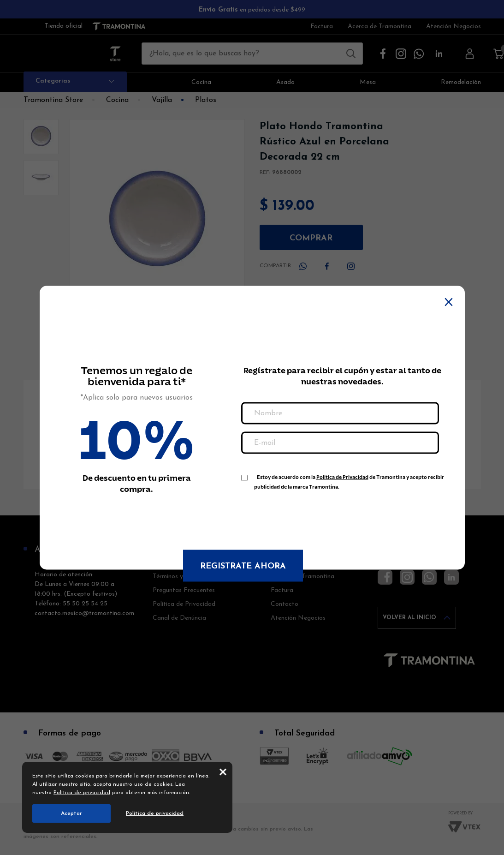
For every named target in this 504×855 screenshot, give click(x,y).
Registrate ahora (243, 566)
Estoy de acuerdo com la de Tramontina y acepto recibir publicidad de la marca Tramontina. (349, 479)
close (223, 771)
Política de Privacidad (342, 477)
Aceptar (71, 813)
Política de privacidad (82, 793)
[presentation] (311, 515)
